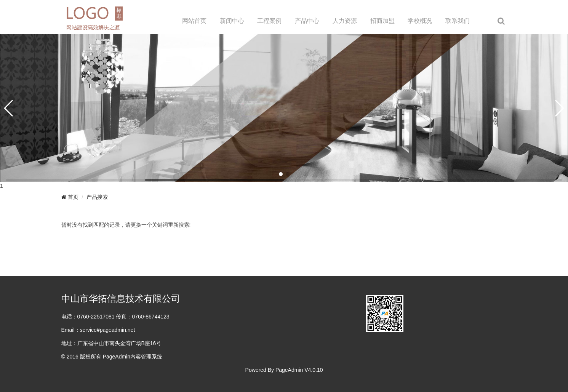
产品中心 (307, 21)
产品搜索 (97, 197)
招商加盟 (382, 21)
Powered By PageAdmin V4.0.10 (284, 370)
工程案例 (269, 21)
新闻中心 (232, 21)
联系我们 (458, 21)
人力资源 (345, 21)
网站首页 (194, 21)
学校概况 (420, 21)
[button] (281, 174)
